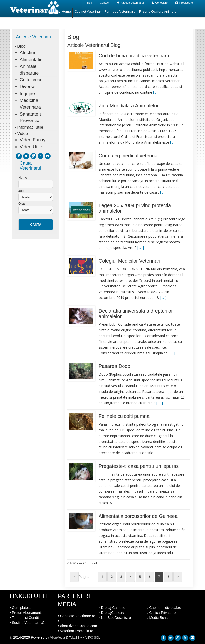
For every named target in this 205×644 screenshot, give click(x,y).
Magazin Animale (75, 21)
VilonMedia (58, 638)
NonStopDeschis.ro (115, 618)
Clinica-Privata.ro (161, 613)
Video (22, 134)
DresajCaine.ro (112, 613)
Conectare (160, 3)
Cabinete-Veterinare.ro (77, 616)
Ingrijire (27, 94)
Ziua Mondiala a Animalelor (129, 106)
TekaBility (75, 638)
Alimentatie (31, 60)
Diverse (27, 87)
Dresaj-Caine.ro (112, 608)
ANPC (89, 638)
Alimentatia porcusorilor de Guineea (138, 516)
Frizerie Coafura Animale (158, 11)
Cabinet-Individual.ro (164, 608)
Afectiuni (28, 53)
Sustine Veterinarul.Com (30, 623)
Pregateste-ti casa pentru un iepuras (139, 466)
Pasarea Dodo (115, 366)
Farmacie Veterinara (120, 11)
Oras (22, 204)
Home (66, 11)
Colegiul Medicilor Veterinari (129, 261)
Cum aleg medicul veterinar (129, 156)
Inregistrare (184, 3)
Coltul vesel (32, 80)
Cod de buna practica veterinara (134, 56)
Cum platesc (20, 608)
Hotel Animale (102, 21)
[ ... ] (156, 92)
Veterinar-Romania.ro (76, 631)
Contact (105, 3)
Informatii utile (30, 127)
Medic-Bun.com (160, 618)
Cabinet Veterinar (88, 11)
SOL (97, 638)
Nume (23, 178)
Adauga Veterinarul (130, 3)
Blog (89, 3)
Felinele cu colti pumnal (125, 416)
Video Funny (33, 140)
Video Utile (31, 147)
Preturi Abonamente (26, 613)
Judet (22, 191)
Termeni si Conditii (25, 618)
